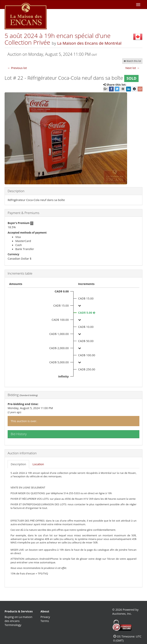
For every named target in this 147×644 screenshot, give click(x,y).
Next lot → (132, 68)
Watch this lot (132, 61)
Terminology (13, 625)
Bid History (19, 434)
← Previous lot (17, 68)
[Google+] (106, 89)
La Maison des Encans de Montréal (89, 43)
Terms (45, 621)
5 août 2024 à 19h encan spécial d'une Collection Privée (58, 39)
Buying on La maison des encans (18, 619)
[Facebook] (111, 89)
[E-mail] (140, 89)
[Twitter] (117, 89)
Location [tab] (38, 464)
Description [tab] (18, 464)
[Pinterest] (123, 89)
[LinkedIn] (129, 89)
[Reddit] (134, 89)
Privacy (45, 617)
